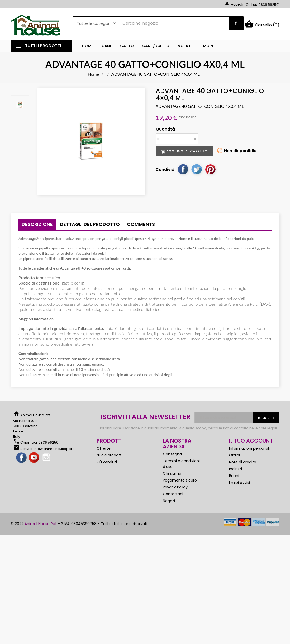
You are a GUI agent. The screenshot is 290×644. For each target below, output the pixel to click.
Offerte (104, 450)
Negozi (169, 503)
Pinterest (210, 171)
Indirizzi (236, 471)
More (208, 48)
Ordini (234, 457)
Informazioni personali (249, 450)
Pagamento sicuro (180, 482)
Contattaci (173, 496)
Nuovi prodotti (110, 457)
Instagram (47, 460)
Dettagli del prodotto (90, 226)
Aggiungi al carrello (184, 153)
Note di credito (243, 464)
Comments (141, 226)
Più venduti (107, 464)
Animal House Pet (41, 526)
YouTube (34, 460)
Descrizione (37, 226)
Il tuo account (251, 443)
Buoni (234, 478)
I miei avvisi (239, 485)
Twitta (197, 171)
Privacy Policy (175, 489)
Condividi (183, 171)
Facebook (22, 460)
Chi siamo (172, 475)
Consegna (172, 456)
